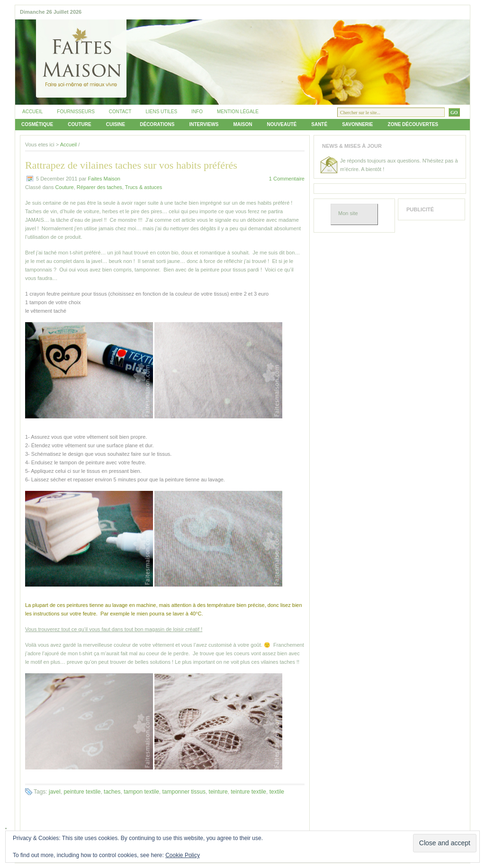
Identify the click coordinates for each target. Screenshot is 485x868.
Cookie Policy (183, 855)
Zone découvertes (413, 124)
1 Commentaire (287, 179)
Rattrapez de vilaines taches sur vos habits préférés (131, 165)
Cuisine (116, 124)
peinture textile (82, 792)
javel (55, 792)
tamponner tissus (184, 792)
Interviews (204, 124)
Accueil (32, 112)
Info (197, 112)
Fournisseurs (76, 112)
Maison (242, 124)
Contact (120, 112)
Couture (79, 124)
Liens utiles (161, 112)
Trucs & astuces (144, 187)
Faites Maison (104, 179)
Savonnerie (357, 124)
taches (112, 792)
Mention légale (238, 112)
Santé (319, 124)
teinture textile (248, 792)
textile (277, 792)
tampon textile (141, 792)
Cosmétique (37, 124)
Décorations (157, 124)
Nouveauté (282, 124)
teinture (218, 792)
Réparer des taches (99, 187)
